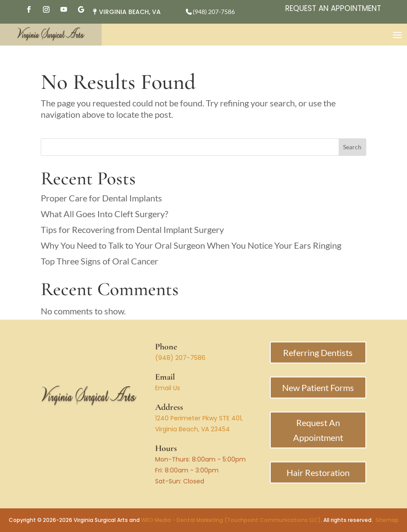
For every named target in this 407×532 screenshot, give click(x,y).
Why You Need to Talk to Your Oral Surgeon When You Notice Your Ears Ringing (191, 245)
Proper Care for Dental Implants (101, 198)
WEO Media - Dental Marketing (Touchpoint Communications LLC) (231, 520)
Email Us (168, 388)
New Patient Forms (318, 388)
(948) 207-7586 (180, 358)
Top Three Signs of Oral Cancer (99, 261)
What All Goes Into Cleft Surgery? (104, 214)
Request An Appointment (333, 8)
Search (352, 147)
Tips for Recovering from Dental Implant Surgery (132, 229)
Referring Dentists (318, 352)
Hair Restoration (318, 472)
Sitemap (387, 520)
